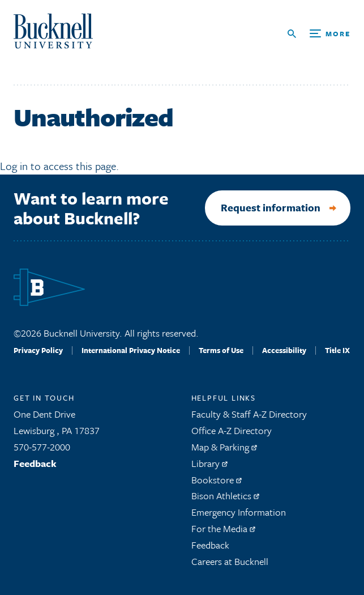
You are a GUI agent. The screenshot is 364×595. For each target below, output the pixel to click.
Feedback (35, 463)
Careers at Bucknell (230, 561)
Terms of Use (221, 350)
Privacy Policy (38, 350)
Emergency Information (239, 512)
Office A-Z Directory (232, 430)
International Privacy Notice (131, 350)
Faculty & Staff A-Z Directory (249, 414)
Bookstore (217, 480)
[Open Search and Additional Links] (319, 34)
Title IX (337, 350)
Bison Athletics (225, 496)
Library (209, 463)
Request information (271, 207)
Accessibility (284, 350)
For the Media (223, 528)
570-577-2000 (42, 447)
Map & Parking (224, 447)
